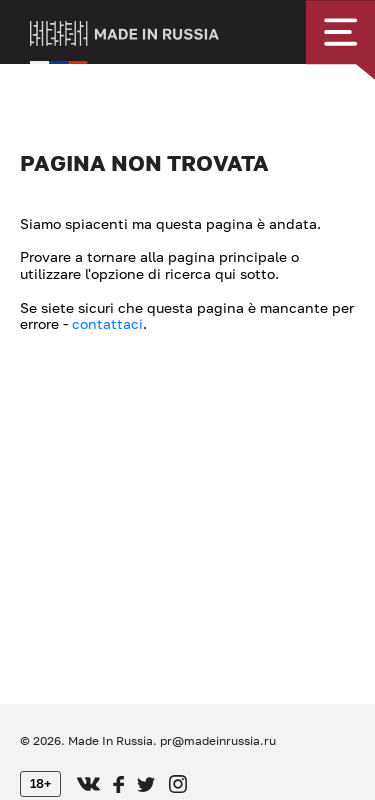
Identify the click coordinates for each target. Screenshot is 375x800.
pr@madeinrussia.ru (218, 740)
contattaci (107, 323)
